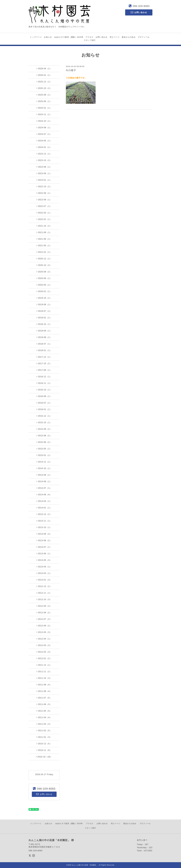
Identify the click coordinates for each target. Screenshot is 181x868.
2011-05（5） (44, 711)
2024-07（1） (44, 134)
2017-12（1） (44, 357)
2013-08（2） (44, 540)
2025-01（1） (44, 108)
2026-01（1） (44, 75)
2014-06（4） (44, 495)
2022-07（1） (44, 206)
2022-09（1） (44, 193)
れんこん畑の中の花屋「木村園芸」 (85, 865)
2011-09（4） (44, 685)
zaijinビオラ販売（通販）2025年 (69, 37)
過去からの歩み (129, 37)
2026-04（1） (44, 69)
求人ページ (115, 37)
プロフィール (144, 37)
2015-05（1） (44, 449)
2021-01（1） (44, 252)
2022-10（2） (44, 186)
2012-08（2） (44, 613)
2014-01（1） (44, 508)
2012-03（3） (44, 645)
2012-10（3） (44, 599)
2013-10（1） (44, 527)
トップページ (36, 37)
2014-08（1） (44, 481)
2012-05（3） (44, 632)
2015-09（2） (44, 429)
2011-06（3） (44, 704)
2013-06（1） (44, 554)
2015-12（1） (44, 416)
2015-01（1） (44, 455)
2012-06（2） (44, 626)
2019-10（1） (44, 298)
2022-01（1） (44, 219)
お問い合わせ (102, 37)
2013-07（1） (44, 547)
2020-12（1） (44, 259)
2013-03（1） (44, 573)
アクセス (90, 37)
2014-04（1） (44, 501)
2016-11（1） (44, 383)
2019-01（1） (44, 318)
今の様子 (71, 70)
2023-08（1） (44, 167)
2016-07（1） (44, 403)
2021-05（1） (44, 245)
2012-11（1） (44, 593)
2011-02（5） (44, 730)
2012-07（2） (44, 619)
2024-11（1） (44, 114)
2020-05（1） (44, 285)
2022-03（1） (44, 213)
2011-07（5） (44, 698)
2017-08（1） (44, 370)
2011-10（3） (44, 678)
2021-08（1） (44, 232)
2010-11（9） (44, 750)
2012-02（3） (44, 652)
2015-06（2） (44, 442)
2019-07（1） (44, 311)
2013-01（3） (44, 580)
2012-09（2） (44, 606)
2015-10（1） (44, 422)
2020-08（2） (44, 272)
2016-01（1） (44, 409)
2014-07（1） (44, 488)
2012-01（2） (44, 658)
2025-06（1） (44, 101)
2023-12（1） (44, 154)
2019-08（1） (44, 304)
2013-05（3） (44, 560)
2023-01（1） (44, 180)
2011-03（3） (44, 724)
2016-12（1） (44, 377)
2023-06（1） (44, 173)
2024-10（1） (44, 121)
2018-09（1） (44, 331)
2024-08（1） (44, 127)
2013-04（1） (44, 567)
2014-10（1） (44, 468)
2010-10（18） (44, 757)
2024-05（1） (44, 141)
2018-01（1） (44, 350)
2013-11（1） (44, 521)
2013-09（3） (44, 534)
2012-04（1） (44, 639)
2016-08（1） (44, 396)
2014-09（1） (44, 475)
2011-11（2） (44, 671)
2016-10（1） (44, 390)
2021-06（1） (44, 239)
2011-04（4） (44, 717)
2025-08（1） (44, 95)
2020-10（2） (44, 265)
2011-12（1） (44, 665)
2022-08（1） (44, 200)
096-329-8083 (141, 6)
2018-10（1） (44, 324)
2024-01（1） (44, 147)
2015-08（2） (44, 436)
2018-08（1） (44, 337)
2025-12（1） (44, 82)
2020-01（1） (44, 291)
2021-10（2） (44, 226)
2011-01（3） (44, 737)
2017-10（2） (44, 363)
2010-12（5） (44, 744)
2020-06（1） (44, 278)
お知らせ (48, 37)
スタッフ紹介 (90, 40)
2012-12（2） (44, 586)
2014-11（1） (44, 462)
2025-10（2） (44, 88)
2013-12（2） (44, 514)
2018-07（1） (44, 344)
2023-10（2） (44, 160)
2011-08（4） (44, 691)
